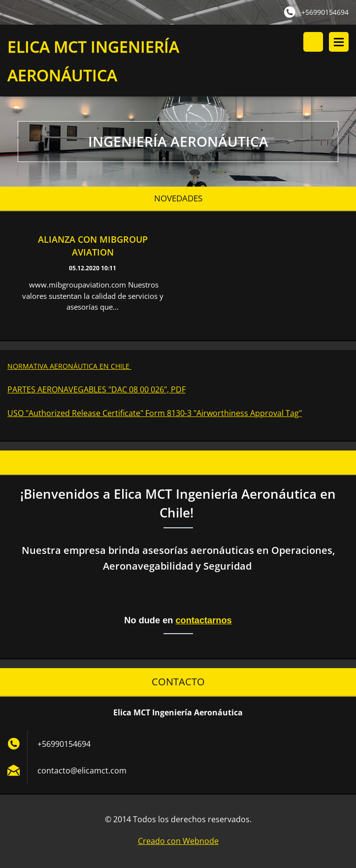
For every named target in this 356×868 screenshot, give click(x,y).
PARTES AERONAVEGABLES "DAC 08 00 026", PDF (97, 390)
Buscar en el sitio (313, 42)
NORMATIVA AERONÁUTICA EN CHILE (69, 367)
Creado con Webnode (178, 842)
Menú (339, 42)
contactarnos (203, 621)
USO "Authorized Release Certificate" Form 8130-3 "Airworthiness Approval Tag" (155, 414)
